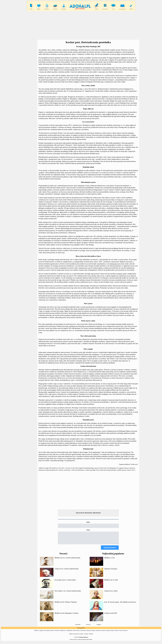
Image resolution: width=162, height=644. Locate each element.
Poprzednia (78, 627)
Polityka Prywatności (74, 636)
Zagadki (41, 632)
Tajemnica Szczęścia (111, 571)
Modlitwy (36, 632)
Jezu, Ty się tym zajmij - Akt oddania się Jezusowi (120, 604)
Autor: (88, 522)
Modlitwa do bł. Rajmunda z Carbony (66, 615)
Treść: (88, 530)
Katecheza (89, 632)
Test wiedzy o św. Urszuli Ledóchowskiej (68, 593)
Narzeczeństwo (76, 632)
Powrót (88, 627)
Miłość (52, 632)
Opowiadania (47, 632)
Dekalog (108, 632)
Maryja (94, 632)
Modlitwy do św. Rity (111, 582)
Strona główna (81, 630)
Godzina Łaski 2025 (111, 615)
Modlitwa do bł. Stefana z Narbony (66, 604)
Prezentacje (83, 632)
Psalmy (112, 632)
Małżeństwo (63, 632)
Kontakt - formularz (84, 636)
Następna (99, 627)
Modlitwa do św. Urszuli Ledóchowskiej (67, 560)
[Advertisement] (81, 25)
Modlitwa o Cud (109, 560)
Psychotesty (125, 632)
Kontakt (91, 636)
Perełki (116, 632)
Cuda (120, 632)
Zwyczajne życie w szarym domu (65, 582)
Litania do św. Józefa (111, 593)
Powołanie (57, 632)
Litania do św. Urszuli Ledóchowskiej (67, 571)
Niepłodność (69, 632)
